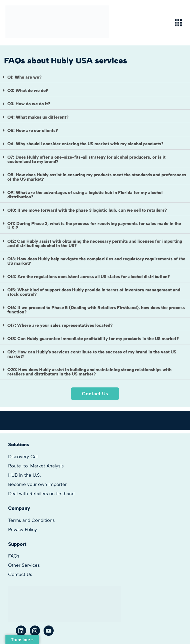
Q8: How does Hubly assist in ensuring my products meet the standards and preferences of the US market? (97, 177)
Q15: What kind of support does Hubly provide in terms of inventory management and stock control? (94, 292)
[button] (95, 77)
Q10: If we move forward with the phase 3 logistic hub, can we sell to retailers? (87, 210)
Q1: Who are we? (24, 77)
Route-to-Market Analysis (36, 466)
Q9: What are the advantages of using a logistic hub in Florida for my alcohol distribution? (85, 195)
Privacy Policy (23, 529)
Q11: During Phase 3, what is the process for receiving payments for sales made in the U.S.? (94, 226)
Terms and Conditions (31, 520)
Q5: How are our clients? (33, 130)
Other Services (24, 565)
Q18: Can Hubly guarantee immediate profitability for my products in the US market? (93, 339)
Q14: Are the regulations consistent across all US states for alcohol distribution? (89, 277)
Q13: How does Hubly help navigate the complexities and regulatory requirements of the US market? (96, 261)
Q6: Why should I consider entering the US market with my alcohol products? (85, 144)
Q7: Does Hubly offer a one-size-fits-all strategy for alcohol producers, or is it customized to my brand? (86, 159)
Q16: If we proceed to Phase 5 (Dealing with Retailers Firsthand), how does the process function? (96, 310)
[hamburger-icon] (178, 23)
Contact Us (20, 574)
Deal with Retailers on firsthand (41, 494)
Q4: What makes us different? (38, 117)
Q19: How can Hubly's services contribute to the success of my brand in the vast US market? (92, 354)
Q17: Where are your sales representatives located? (60, 325)
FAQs (14, 556)
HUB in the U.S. (24, 475)
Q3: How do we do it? (29, 104)
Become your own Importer (37, 484)
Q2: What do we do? (28, 90)
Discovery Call (23, 457)
